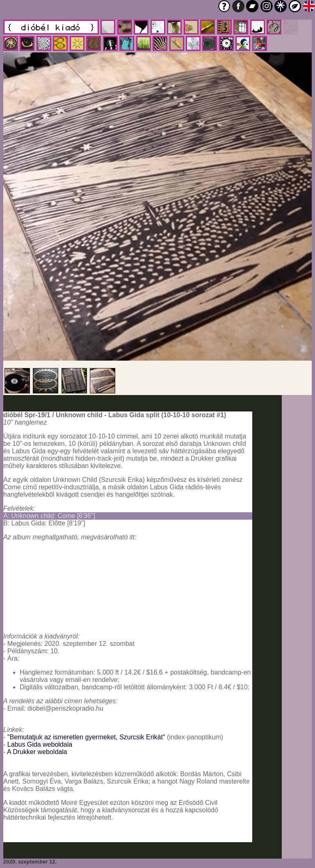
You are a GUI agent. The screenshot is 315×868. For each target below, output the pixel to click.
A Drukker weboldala (37, 752)
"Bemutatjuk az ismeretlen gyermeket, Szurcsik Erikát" (86, 737)
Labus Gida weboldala (40, 744)
